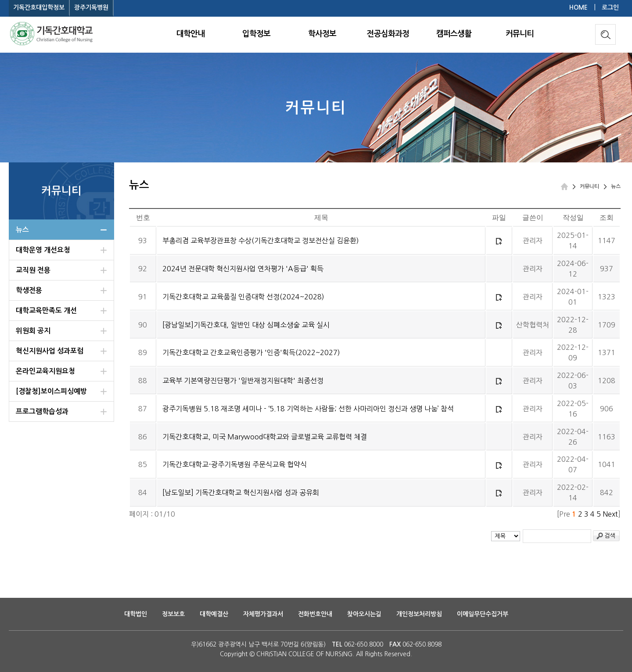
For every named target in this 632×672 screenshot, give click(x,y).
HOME (578, 7)
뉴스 (616, 187)
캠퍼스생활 (454, 34)
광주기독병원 (91, 7)
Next (610, 514)
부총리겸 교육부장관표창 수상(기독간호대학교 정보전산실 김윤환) (261, 241)
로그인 (610, 7)
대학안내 (190, 34)
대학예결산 (214, 614)
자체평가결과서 (263, 614)
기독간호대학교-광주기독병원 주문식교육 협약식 (235, 464)
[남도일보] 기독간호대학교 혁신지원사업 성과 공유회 (241, 492)
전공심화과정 (388, 34)
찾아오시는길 (364, 614)
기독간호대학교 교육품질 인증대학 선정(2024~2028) (243, 297)
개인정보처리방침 (419, 614)
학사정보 (322, 34)
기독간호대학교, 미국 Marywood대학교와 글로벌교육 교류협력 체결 (265, 437)
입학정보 (256, 34)
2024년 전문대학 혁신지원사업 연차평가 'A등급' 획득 (243, 269)
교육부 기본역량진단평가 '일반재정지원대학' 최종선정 (243, 381)
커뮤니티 (520, 34)
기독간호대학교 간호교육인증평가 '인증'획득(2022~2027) (251, 352)
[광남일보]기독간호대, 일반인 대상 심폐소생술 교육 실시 (246, 325)
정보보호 (173, 614)
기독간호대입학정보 (39, 7)
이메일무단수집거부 (483, 614)
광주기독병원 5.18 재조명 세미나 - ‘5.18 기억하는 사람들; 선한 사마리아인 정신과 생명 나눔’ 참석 (308, 409)
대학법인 (136, 614)
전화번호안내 (315, 614)
